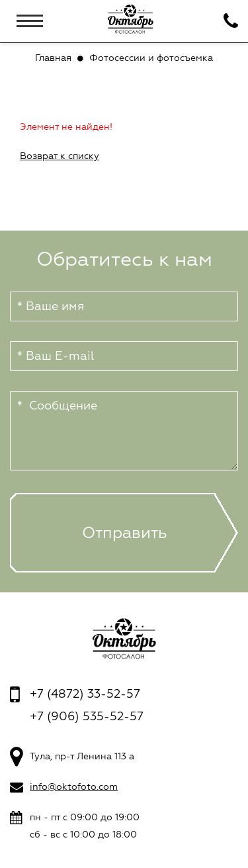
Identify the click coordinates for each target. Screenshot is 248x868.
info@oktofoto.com (74, 787)
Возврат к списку (60, 156)
